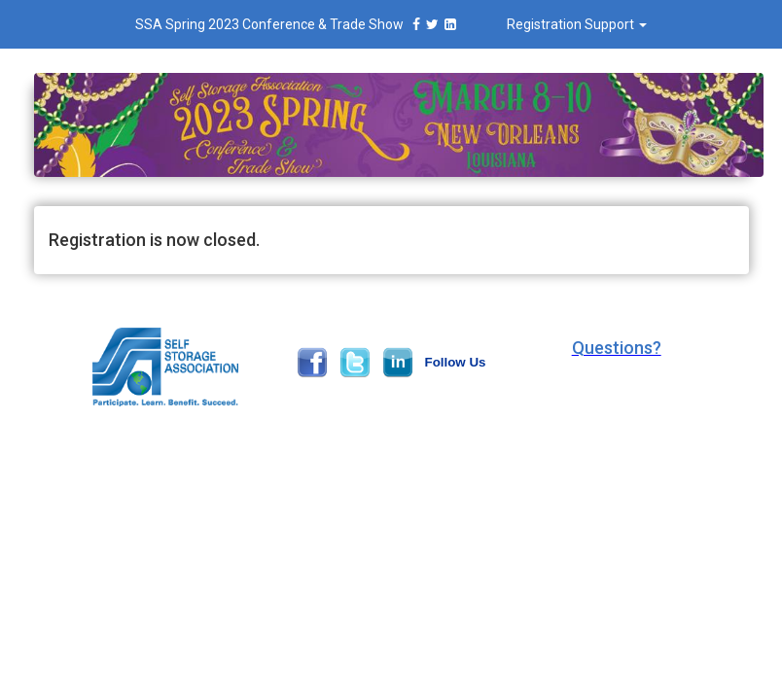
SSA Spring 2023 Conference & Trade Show (299, 24)
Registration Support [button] (577, 24)
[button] (617, 348)
